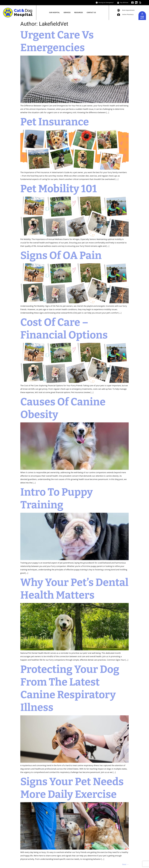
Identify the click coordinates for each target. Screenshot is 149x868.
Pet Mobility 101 (59, 189)
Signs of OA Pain (61, 255)
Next (125, 864)
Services (67, 13)
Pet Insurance (56, 122)
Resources (79, 13)
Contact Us (91, 13)
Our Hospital (54, 13)
